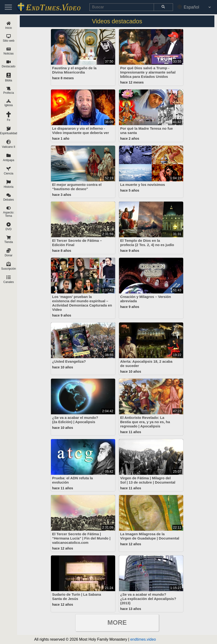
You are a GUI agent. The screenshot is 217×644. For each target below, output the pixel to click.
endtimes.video (143, 639)
